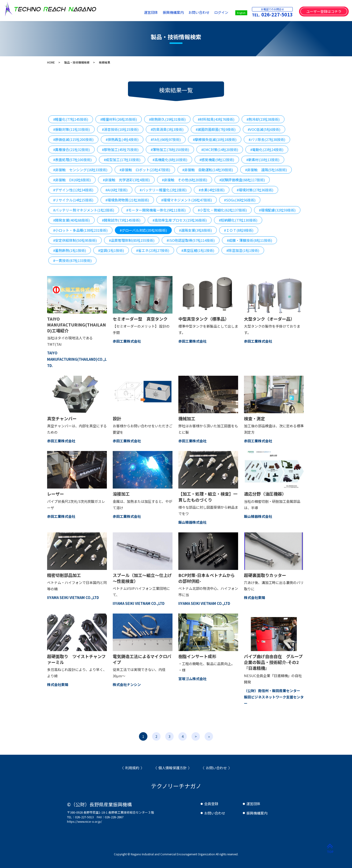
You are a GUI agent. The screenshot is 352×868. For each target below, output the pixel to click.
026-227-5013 (277, 14)
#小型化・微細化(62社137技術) (222, 210)
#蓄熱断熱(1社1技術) (70, 250)
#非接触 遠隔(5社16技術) (266, 170)
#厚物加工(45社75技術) (120, 150)
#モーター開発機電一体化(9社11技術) (156, 210)
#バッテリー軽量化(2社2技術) (163, 190)
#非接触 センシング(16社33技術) (80, 170)
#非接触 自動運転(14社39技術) (208, 170)
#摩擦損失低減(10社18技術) (215, 139)
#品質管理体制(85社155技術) (132, 240)
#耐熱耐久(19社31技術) (167, 119)
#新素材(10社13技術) (263, 160)
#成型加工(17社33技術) (122, 160)
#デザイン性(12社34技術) (73, 190)
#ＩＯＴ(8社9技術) (239, 230)
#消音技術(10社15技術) (120, 129)
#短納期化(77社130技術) (238, 220)
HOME (51, 62)
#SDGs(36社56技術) (240, 200)
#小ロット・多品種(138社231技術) (80, 230)
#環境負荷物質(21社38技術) (127, 200)
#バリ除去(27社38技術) (267, 139)
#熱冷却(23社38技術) (263, 119)
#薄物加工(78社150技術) (170, 150)
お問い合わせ (199, 12)
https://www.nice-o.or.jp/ (84, 821)
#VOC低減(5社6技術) (264, 129)
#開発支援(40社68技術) (71, 220)
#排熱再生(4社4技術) (122, 139)
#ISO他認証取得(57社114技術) (191, 240)
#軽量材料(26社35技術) (119, 119)
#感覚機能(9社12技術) (217, 160)
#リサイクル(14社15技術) (73, 200)
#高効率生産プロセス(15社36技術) (180, 220)
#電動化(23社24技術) (267, 150)
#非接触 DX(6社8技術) (72, 180)
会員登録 (211, 804)
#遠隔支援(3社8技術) (195, 230)
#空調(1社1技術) (111, 250)
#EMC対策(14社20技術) (220, 150)
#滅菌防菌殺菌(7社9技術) (216, 129)
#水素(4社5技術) (212, 190)
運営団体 (151, 12)
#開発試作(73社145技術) (121, 220)
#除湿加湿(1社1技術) (243, 250)
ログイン (221, 12)
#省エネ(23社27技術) (153, 250)
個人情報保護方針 (172, 768)
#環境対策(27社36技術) (255, 190)
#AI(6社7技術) (116, 190)
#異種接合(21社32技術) (71, 150)
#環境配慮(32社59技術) (277, 210)
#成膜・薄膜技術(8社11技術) (249, 240)
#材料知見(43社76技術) (216, 119)
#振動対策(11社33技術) (71, 129)
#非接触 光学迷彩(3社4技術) (126, 180)
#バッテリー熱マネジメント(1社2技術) (84, 210)
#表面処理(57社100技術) (72, 160)
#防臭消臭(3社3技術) (167, 129)
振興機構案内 (173, 12)
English (241, 13)
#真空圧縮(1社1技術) (198, 250)
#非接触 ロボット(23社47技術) (145, 170)
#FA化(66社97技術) (166, 139)
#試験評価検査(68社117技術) (242, 180)
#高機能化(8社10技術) (170, 160)
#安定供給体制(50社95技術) (75, 240)
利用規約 (132, 768)
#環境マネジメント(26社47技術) (187, 200)
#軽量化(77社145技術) (71, 119)
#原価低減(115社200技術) (73, 139)
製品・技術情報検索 (77, 62)
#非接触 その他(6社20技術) (185, 180)
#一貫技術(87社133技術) (72, 260)
